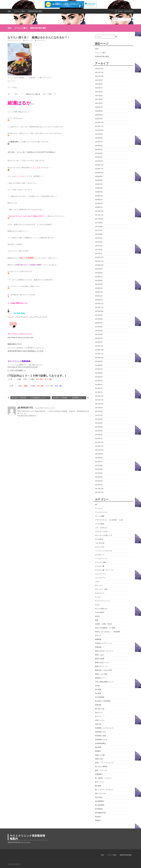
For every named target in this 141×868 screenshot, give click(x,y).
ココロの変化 (100, 524)
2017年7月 (99, 230)
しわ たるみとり (101, 528)
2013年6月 (99, 419)
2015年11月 (99, 307)
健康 (97, 620)
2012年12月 (99, 442)
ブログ (97, 582)
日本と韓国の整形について (104, 682)
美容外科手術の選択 (35, 11)
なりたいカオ (100, 547)
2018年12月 (99, 165)
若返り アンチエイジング (104, 763)
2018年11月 (99, 169)
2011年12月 (99, 489)
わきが (97, 605)
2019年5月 (99, 149)
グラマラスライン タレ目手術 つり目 (109, 520)
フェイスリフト (100, 574)
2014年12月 (99, 350)
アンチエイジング (101, 512)
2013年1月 (99, 438)
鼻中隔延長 (99, 809)
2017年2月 (99, 250)
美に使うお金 (100, 709)
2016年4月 (99, 288)
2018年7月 (99, 184)
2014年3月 (99, 385)
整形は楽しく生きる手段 (104, 670)
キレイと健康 (100, 516)
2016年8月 (99, 273)
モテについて (100, 593)
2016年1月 (99, 300)
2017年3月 (99, 246)
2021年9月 (99, 80)
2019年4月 (99, 153)
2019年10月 (99, 130)
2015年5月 (99, 331)
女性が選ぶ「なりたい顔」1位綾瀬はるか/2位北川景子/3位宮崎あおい (32, 152)
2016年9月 (99, 269)
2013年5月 (99, 423)
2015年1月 (99, 346)
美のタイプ (99, 713)
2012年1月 (99, 485)
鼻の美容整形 (100, 805)
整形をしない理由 (101, 674)
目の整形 (98, 693)
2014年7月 (99, 369)
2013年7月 (99, 415)
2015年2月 (99, 342)
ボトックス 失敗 (101, 589)
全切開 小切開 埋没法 (104, 624)
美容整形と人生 (100, 732)
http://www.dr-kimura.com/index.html (20, 338)
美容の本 (98, 724)
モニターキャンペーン (103, 601)
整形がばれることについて (104, 651)
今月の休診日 (100, 612)
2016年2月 (99, 296)
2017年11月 (99, 215)
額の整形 (98, 786)
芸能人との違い (100, 755)
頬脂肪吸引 (99, 774)
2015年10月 (99, 311)
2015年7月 (99, 323)
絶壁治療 (98, 705)
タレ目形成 (99, 539)
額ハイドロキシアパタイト (104, 790)
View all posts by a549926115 (28, 416)
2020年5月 (99, 115)
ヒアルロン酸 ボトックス (104, 570)
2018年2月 (99, 203)
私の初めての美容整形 (103, 701)
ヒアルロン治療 (100, 562)
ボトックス (99, 585)
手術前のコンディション (104, 643)
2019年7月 (99, 142)
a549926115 (41, 40)
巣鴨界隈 (98, 639)
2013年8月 (99, 411)
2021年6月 (99, 92)
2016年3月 (99, 292)
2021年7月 (99, 88)
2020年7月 (99, 107)
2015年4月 (99, 334)
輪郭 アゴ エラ (101, 770)
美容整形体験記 (100, 743)
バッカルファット (101, 558)
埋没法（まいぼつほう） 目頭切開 (107, 632)
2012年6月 (99, 465)
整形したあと (100, 655)
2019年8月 (99, 138)
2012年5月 (99, 469)
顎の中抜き (99, 797)
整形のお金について (102, 662)
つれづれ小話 (100, 543)
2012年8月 (99, 458)
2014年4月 (99, 381)
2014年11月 (99, 354)
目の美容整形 (100, 697)
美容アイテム (100, 720)
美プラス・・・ (100, 716)
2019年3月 (99, 157)
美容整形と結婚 (100, 736)
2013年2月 (99, 435)
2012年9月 (99, 454)
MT (96, 505)
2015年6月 (99, 327)
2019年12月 (99, 123)
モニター (98, 597)
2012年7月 (99, 462)
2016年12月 (99, 257)
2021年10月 (99, 76)
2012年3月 (99, 477)
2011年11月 (99, 492)
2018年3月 (99, 200)
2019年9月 (99, 134)
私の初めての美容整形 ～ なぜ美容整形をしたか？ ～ (30, 398)
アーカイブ (99, 508)
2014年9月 (99, 361)
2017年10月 (99, 219)
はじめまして (100, 555)
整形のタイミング (101, 666)
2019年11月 (99, 126)
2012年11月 (99, 446)
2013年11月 (99, 400)
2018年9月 (99, 176)
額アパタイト (100, 782)
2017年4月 (99, 242)
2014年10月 (99, 358)
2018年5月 (99, 192)
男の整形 (98, 689)
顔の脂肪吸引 (100, 801)
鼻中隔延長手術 (100, 813)
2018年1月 (99, 207)
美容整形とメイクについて (104, 728)
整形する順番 (100, 659)
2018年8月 (99, 180)
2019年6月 (99, 146)
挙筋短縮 (98, 647)
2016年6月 (99, 280)
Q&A (9, 11)
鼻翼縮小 (98, 820)
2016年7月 (99, 277)
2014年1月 (99, 392)
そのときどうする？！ (103, 531)
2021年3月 (99, 103)
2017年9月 (99, 223)
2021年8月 (99, 84)
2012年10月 (99, 450)
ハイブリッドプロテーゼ (104, 551)
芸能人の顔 (29, 40)
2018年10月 (99, 173)
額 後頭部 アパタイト (104, 778)
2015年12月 (99, 304)
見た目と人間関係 (101, 767)
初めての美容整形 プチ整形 (105, 628)
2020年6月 (99, 111)
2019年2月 (99, 161)
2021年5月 (99, 96)
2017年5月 (99, 238)
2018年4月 (99, 196)
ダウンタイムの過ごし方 (104, 535)
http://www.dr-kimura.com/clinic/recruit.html (23, 367)
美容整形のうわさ (101, 740)
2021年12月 (99, 69)
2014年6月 (99, 373)
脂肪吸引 (98, 751)
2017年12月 (99, 211)
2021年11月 (99, 72)
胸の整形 (98, 747)
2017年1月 (99, 254)
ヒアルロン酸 (100, 566)
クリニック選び (20, 11)
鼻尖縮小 (98, 817)
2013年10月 (99, 404)
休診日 (97, 616)
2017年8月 (99, 227)
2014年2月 (99, 388)
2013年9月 (99, 408)
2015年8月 (99, 319)
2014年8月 (99, 365)
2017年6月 (99, 234)
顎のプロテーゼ (100, 793)
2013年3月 (99, 431)
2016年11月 (99, 261)
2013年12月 (99, 396)
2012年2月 (99, 481)
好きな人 (98, 636)
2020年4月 (99, 119)
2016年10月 (99, 265)
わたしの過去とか (101, 609)
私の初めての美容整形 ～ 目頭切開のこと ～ (69, 398)
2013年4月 (99, 427)
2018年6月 (99, 188)
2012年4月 (99, 473)
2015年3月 (99, 338)
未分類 (97, 686)
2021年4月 (99, 99)
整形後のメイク (100, 678)
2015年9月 (99, 315)
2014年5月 (99, 377)
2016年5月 (99, 284)
